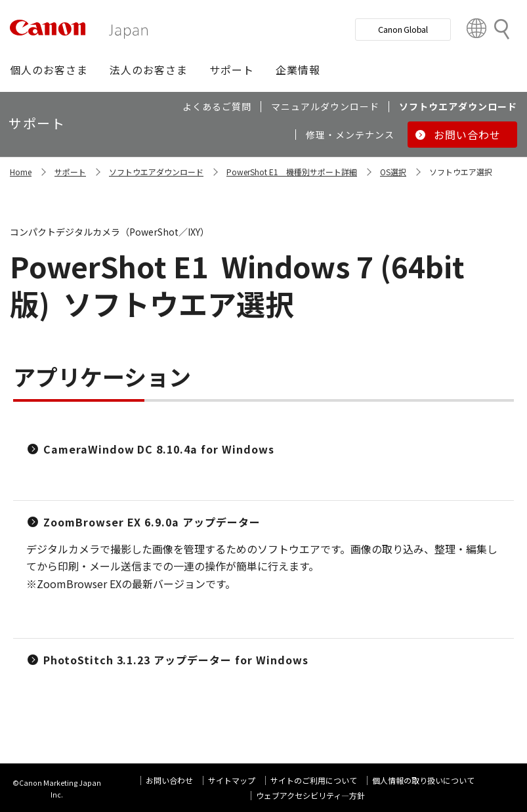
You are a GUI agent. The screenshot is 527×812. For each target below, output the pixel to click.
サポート (70, 172)
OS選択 (393, 172)
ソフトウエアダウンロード (156, 172)
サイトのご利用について (314, 780)
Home (21, 172)
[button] (49, 70)
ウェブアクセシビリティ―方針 (310, 795)
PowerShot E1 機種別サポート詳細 (292, 172)
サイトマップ (232, 780)
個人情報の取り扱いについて (423, 780)
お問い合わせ (169, 780)
